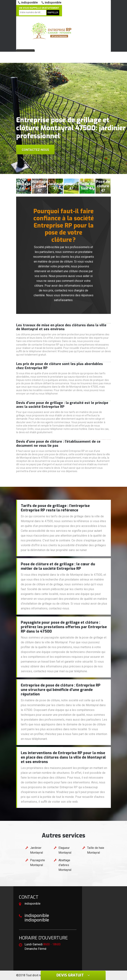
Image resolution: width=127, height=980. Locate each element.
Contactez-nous (35, 150)
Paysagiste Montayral (38, 863)
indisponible (28, 3)
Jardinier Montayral (36, 850)
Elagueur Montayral (65, 850)
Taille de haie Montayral (96, 850)
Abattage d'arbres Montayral (65, 865)
